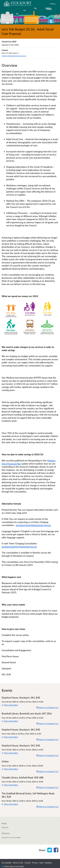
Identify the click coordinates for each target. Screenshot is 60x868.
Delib (22, 866)
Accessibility (7, 863)
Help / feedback (46, 863)
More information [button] (11, 705)
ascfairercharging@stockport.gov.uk (33, 525)
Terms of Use (18, 863)
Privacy (35, 863)
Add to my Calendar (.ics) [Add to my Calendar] (47, 707)
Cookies (28, 863)
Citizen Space (9, 866)
